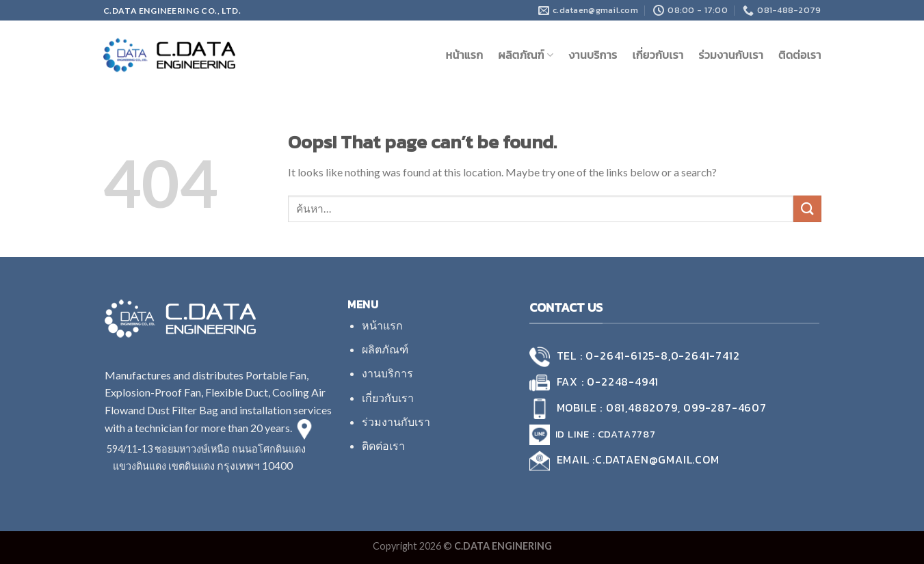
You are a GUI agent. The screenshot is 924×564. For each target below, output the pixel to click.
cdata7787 (627, 434)
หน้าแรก (464, 55)
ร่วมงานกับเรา (731, 55)
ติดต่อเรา (800, 55)
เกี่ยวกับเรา (658, 55)
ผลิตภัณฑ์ (526, 55)
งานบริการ (593, 55)
